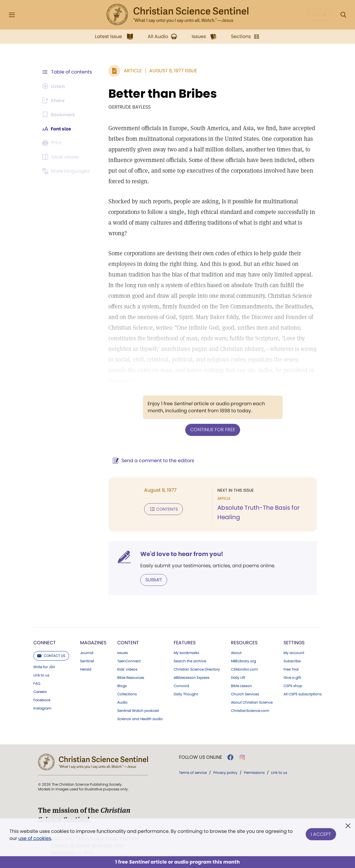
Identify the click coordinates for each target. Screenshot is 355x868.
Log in (320, 15)
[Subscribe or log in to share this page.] (54, 100)
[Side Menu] (12, 15)
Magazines (93, 642)
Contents (162, 509)
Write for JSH (44, 667)
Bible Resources (131, 677)
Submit (153, 580)
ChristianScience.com (250, 710)
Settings (294, 642)
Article (132, 71)
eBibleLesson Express (192, 677)
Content (128, 642)
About (236, 653)
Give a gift (292, 677)
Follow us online (201, 757)
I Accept (321, 834)
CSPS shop (293, 686)
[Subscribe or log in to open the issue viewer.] (62, 157)
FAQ (37, 683)
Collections (127, 694)
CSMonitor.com (244, 669)
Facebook (42, 700)
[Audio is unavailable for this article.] (54, 86)
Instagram (42, 708)
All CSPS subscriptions (303, 694)
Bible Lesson (241, 686)
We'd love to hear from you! (181, 554)
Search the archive (190, 661)
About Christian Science (252, 702)
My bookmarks (186, 653)
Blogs (122, 686)
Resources (244, 642)
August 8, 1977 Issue (172, 71)
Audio (122, 702)
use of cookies (35, 838)
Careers (40, 692)
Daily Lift (238, 677)
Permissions (254, 772)
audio (140, 719)
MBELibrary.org (244, 661)
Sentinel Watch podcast (138, 710)
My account (294, 653)
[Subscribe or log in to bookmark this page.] (59, 115)
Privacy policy (225, 772)
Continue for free (212, 430)
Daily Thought (186, 694)
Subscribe (292, 661)
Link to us (41, 675)
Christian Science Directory (197, 669)
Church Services (245, 694)
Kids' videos (127, 669)
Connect (45, 642)
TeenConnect (129, 661)
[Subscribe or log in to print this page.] (53, 143)
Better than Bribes (161, 94)
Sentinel (87, 661)
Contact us (51, 655)
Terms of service (193, 772)
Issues (123, 653)
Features (185, 642)
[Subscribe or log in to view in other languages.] (67, 171)
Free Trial (291, 669)
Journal (87, 653)
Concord (181, 686)
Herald (86, 669)
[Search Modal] (343, 15)
